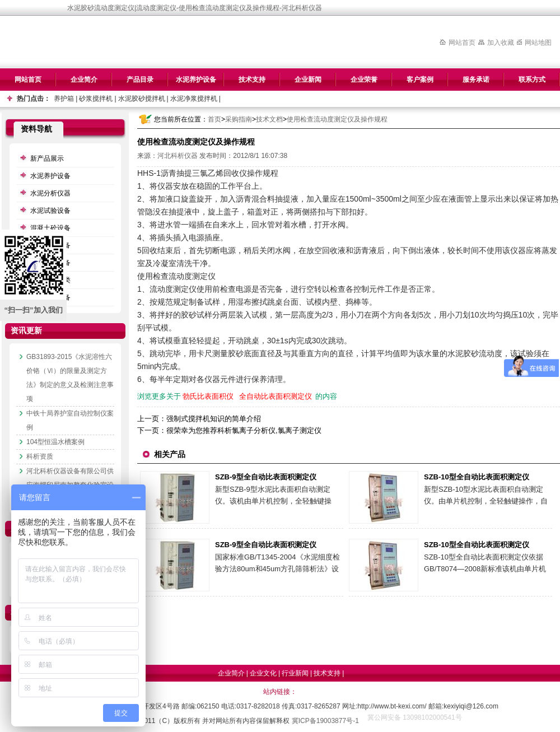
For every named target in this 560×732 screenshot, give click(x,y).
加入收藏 (501, 43)
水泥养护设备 (196, 80)
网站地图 (538, 43)
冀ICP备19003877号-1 (325, 721)
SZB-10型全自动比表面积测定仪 (477, 477)
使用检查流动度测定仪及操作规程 (337, 119)
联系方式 (532, 80)
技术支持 (252, 80)
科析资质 (40, 456)
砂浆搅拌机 (96, 99)
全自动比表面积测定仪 (276, 396)
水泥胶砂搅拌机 (142, 99)
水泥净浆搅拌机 (194, 99)
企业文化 (263, 673)
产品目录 (140, 80)
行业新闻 (295, 673)
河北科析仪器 (178, 156)
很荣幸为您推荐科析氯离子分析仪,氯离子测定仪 (244, 430)
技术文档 (269, 119)
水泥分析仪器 (50, 193)
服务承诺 (476, 80)
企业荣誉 (364, 80)
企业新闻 (308, 80)
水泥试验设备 (50, 211)
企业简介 (84, 80)
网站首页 (462, 43)
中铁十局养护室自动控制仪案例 (70, 420)
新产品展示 (47, 158)
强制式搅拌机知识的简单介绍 (214, 419)
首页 (214, 119)
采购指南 (239, 119)
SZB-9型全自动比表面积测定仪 (266, 477)
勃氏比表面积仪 (208, 396)
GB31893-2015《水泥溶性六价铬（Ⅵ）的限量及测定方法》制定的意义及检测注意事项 (70, 378)
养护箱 (64, 99)
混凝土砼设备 (50, 228)
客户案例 (420, 80)
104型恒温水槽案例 (55, 442)
